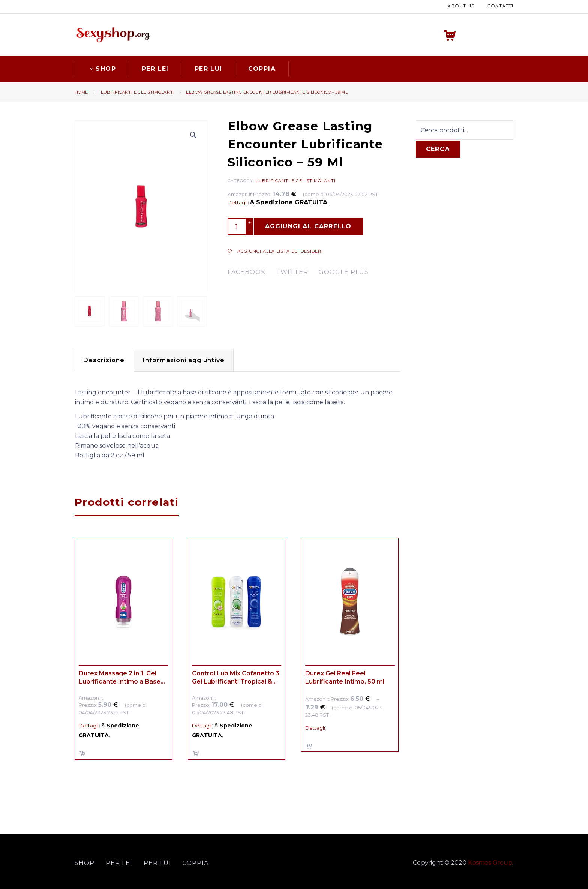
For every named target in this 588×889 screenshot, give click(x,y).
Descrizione (106, 359)
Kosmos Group (490, 861)
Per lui (208, 68)
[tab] (106, 359)
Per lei (155, 68)
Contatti (500, 5)
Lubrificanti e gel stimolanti (138, 91)
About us (461, 5)
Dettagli (238, 202)
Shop (102, 68)
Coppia (262, 68)
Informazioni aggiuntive (190, 359)
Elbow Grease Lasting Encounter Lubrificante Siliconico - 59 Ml (267, 91)
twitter (292, 271)
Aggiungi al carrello (308, 226)
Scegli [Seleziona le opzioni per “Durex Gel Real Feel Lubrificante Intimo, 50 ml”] (309, 745)
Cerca (438, 148)
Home (81, 91)
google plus (344, 271)
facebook (247, 271)
